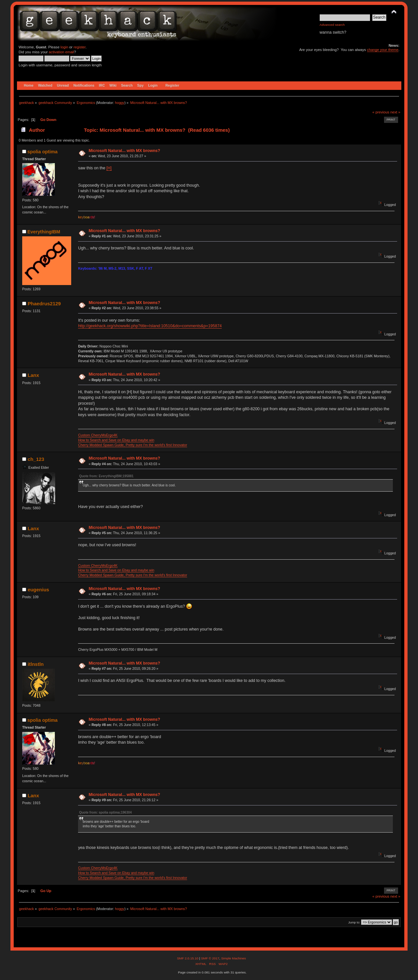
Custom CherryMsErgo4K (98, 435)
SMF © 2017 (210, 958)
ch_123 (36, 459)
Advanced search (332, 25)
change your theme (383, 50)
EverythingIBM (44, 232)
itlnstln (36, 664)
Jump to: (354, 922)
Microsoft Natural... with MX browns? (124, 151)
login (64, 47)
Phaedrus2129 (44, 304)
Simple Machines (233, 958)
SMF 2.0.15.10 (188, 958)
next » (395, 112)
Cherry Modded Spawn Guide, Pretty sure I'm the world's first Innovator (133, 445)
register (80, 47)
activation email (61, 52)
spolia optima (42, 152)
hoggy (120, 103)
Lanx (33, 375)
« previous (381, 112)
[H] (109, 168)
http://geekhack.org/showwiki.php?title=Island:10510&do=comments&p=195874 (150, 326)
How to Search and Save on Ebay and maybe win (116, 440)
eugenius (39, 590)
